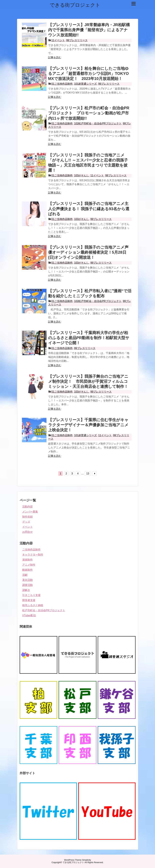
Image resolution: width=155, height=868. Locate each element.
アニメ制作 (29, 565)
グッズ (26, 522)
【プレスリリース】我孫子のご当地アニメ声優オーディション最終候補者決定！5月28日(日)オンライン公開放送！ (88, 252)
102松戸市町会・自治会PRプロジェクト (98, 123)
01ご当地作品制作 (62, 84)
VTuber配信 (29, 615)
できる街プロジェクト (75, 5)
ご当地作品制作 (31, 550)
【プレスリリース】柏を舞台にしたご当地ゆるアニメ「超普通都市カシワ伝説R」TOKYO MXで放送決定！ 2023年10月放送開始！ (88, 73)
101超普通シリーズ (86, 84)
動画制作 (27, 570)
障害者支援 (29, 600)
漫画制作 (27, 560)
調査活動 (27, 585)
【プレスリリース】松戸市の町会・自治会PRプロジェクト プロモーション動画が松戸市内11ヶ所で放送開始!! (89, 113)
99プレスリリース (77, 40)
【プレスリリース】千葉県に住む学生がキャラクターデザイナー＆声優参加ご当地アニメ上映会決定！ (88, 425)
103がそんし (82, 175)
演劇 (25, 575)
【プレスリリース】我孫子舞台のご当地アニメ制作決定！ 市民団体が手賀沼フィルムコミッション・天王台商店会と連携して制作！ (88, 381)
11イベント (58, 40)
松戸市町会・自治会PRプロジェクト (44, 610)
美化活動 (27, 580)
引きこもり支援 (31, 595)
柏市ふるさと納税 (33, 605)
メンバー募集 (30, 512)
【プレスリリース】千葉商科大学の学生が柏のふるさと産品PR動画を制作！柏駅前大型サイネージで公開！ (89, 338)
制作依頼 (27, 517)
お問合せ (27, 532)
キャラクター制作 (33, 555)
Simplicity (86, 860)
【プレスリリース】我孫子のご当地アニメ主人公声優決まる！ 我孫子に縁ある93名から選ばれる (89, 209)
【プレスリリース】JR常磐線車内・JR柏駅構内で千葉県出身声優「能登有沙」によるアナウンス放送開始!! (89, 30)
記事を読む (55, 57)
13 (88, 474)
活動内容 (27, 507)
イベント (27, 527)
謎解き (26, 590)
